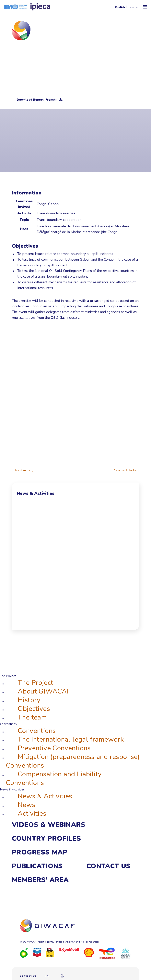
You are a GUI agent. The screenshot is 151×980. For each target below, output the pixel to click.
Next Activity (23, 470)
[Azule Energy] (125, 953)
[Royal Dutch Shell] (89, 952)
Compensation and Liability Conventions (54, 778)
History (29, 700)
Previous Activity (126, 470)
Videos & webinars (49, 825)
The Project (35, 683)
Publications (37, 866)
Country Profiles (46, 839)
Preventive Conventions (54, 748)
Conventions (37, 731)
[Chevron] (37, 952)
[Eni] (50, 952)
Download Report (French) (40, 100)
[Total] (107, 953)
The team (32, 717)
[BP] (24, 953)
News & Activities (45, 796)
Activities (32, 814)
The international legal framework (71, 739)
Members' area (40, 880)
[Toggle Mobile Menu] (145, 7)
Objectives (34, 709)
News (27, 805)
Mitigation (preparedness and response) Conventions (73, 761)
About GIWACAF (44, 691)
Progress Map (40, 852)
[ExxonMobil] (69, 950)
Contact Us (108, 866)
